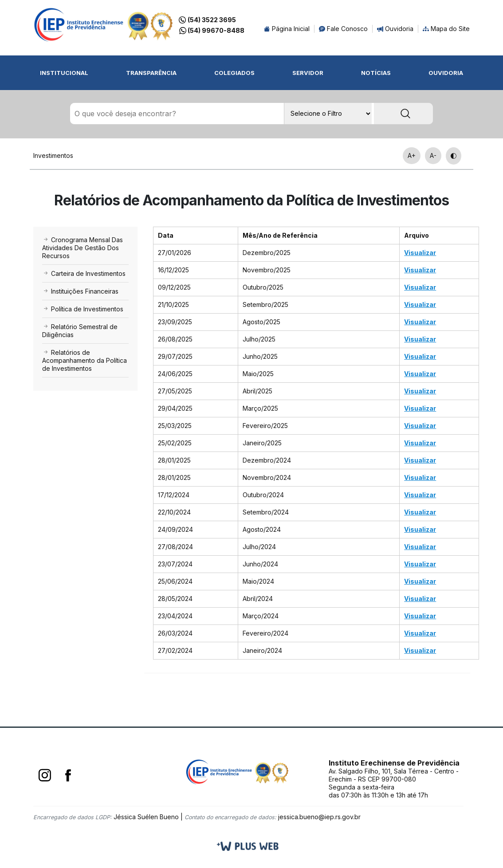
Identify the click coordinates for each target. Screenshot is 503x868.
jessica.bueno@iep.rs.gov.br (319, 817)
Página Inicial (287, 29)
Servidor (308, 73)
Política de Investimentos (83, 309)
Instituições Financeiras (80, 292)
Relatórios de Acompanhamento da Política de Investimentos (84, 361)
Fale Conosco (343, 29)
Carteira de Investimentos (84, 274)
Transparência (151, 73)
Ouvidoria (395, 29)
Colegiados (234, 73)
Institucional (64, 73)
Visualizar (420, 253)
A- (433, 156)
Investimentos (53, 156)
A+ (412, 156)
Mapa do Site (446, 29)
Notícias (376, 73)
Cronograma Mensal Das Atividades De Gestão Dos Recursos (83, 248)
